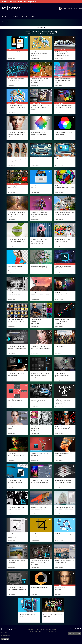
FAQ (43, 629)
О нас (37, 629)
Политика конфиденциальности (37, 634)
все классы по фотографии (29, 2)
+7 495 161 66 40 (75, 629)
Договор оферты (51, 629)
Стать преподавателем (35, 631)
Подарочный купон (51, 631)
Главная (30, 629)
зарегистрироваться (76, 8)
